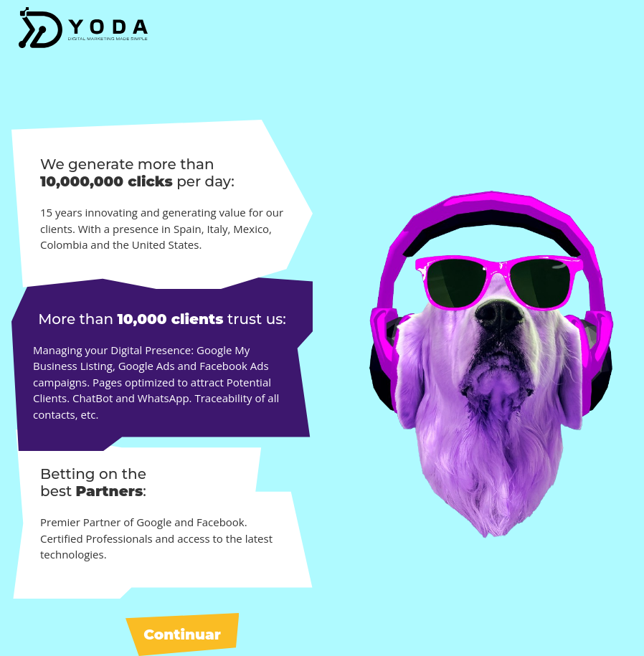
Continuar (182, 634)
